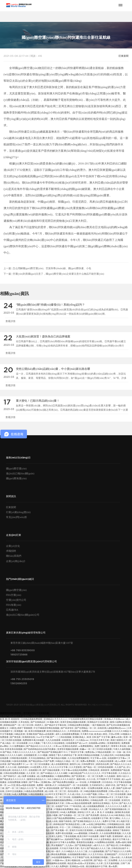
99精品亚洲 (20, 734)
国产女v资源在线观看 (50, 788)
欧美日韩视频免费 (37, 731)
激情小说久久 (123, 776)
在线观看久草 (35, 770)
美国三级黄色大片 (119, 740)
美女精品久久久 (97, 809)
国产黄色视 (16, 737)
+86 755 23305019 (22, 679)
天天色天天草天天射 (100, 740)
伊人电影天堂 (123, 821)
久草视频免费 (94, 782)
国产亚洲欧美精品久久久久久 (87, 821)
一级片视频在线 (98, 725)
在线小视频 (53, 815)
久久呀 (100, 863)
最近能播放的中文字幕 (97, 866)
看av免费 (113, 866)
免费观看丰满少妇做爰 (34, 740)
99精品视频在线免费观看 (96, 791)
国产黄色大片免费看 (71, 788)
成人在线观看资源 (60, 764)
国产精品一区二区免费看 (106, 860)
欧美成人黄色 (101, 734)
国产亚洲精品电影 (84, 845)
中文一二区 (65, 827)
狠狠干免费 (106, 836)
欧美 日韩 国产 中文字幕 (99, 737)
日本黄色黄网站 (82, 800)
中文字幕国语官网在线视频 (47, 728)
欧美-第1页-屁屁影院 (10, 719)
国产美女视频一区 (60, 830)
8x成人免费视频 (20, 794)
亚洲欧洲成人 (79, 737)
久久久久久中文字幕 (58, 767)
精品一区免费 (81, 809)
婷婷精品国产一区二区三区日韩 (19, 725)
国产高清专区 (67, 728)
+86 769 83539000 (23, 650)
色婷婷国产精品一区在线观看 (79, 839)
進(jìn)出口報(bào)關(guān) (20, 474)
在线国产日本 (62, 806)
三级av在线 (115, 857)
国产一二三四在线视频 (61, 737)
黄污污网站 (115, 818)
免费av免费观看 (88, 761)
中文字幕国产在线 (81, 857)
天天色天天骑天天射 (70, 848)
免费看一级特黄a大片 (47, 785)
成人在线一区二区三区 (56, 791)
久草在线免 (24, 722)
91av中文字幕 (43, 737)
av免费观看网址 (86, 746)
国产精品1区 (112, 845)
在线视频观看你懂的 (78, 854)
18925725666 (19, 655)
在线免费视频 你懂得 (18, 782)
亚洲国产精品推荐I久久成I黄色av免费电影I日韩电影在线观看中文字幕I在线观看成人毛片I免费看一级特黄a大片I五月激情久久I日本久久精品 (66, 716)
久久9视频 (43, 755)
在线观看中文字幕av (117, 758)
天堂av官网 (114, 734)
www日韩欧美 (83, 818)
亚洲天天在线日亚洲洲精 (81, 830)
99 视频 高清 (53, 722)
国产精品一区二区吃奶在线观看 (98, 767)
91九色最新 (110, 776)
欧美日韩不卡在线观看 (88, 836)
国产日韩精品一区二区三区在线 (56, 797)
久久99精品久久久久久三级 (75, 851)
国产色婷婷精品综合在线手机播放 (40, 749)
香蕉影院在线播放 (85, 842)
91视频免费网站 (63, 776)
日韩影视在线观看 (19, 758)
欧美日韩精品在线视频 (89, 755)
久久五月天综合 (96, 854)
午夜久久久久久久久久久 (25, 752)
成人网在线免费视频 (57, 854)
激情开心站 (75, 764)
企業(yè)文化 (13, 546)
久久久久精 (11, 767)
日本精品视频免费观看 (32, 719)
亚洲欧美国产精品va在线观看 (40, 734)
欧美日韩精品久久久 (57, 731)
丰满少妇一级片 (53, 851)
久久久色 (91, 779)
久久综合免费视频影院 (79, 758)
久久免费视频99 (18, 746)
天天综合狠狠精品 (37, 758)
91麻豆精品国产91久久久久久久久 (85, 773)
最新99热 (81, 779)
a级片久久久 (99, 845)
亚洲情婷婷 (118, 836)
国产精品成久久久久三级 (99, 848)
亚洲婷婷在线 (29, 737)
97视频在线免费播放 (64, 809)
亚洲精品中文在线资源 (98, 722)
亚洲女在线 (45, 866)
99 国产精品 (6, 752)
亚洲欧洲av (47, 782)
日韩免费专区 (88, 764)
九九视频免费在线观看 (114, 827)
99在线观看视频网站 (62, 857)
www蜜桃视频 (81, 833)
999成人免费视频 (68, 812)
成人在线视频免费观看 (94, 806)
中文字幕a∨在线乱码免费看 (75, 770)
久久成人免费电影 (60, 866)
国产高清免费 (93, 815)
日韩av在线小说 (116, 791)
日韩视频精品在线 (116, 824)
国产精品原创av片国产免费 (41, 761)
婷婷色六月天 (84, 812)
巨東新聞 (123, 56)
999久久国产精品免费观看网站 (61, 818)
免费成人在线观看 (50, 848)
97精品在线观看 (104, 752)
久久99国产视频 (90, 794)
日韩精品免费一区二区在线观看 (106, 800)
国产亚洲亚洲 (78, 776)
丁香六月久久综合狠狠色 (53, 743)
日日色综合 (108, 782)
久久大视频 (35, 743)
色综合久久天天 (20, 770)
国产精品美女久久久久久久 (13, 779)
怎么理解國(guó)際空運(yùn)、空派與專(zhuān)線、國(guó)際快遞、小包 (52, 268)
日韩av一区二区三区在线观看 (112, 794)
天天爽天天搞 (87, 734)
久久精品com (83, 740)
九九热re (70, 845)
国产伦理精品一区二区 (86, 728)
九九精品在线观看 (105, 761)
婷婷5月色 (111, 785)
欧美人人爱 (110, 788)
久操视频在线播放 (103, 830)
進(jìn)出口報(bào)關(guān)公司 (23, 615)
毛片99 (115, 803)
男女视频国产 (58, 845)
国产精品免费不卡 (17, 764)
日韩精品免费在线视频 (79, 725)
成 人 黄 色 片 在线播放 (103, 812)
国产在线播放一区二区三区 (72, 815)
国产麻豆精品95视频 (57, 758)
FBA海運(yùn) (14, 605)
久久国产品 (120, 767)
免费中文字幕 (109, 821)
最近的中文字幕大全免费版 (63, 842)
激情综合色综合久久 (37, 779)
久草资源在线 (74, 731)
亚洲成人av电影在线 (49, 827)
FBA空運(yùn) (14, 595)
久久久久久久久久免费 (116, 806)
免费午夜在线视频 (64, 833)
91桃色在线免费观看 (34, 791)
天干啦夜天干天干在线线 (109, 779)
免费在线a (90, 752)
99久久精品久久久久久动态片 (62, 779)
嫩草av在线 (117, 737)
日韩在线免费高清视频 (14, 773)
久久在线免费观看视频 (110, 833)
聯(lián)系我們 (14, 556)
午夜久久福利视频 (122, 749)
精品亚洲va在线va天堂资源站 (82, 863)
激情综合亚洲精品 (102, 803)
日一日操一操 (119, 752)
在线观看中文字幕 (100, 818)
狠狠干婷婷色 (66, 821)
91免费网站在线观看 (105, 842)
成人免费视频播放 (46, 776)
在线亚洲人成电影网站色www (112, 728)
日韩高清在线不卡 (120, 848)
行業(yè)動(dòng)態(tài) (18, 512)
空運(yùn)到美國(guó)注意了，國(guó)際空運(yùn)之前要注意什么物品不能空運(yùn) (58, 274)
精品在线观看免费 (83, 803)
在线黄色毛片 (68, 740)
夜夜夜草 (105, 770)
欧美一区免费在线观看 (92, 788)
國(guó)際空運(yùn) (16, 469)
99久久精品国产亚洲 (28, 866)
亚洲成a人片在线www (115, 719)
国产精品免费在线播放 (64, 782)
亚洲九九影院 (56, 836)
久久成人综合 (74, 794)
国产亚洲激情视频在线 (116, 809)
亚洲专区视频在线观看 (68, 749)
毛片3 (83, 848)
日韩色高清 (94, 770)
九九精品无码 (107, 755)
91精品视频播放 (36, 794)
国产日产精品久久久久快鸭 (118, 851)
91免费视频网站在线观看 (55, 863)
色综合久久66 (107, 815)
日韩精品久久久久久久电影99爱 (87, 827)
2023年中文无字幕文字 (56, 794)
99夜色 (13, 728)
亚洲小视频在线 (73, 860)
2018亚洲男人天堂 (39, 767)
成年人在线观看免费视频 (67, 734)
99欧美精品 (120, 815)
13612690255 (19, 683)
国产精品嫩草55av (55, 839)
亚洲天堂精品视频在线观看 (73, 722)
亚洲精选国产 (111, 854)
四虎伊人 (39, 725)
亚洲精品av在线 (77, 866)
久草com (57, 746)
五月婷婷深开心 (97, 785)
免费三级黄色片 (102, 746)
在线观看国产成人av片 (77, 743)
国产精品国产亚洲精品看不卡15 (53, 752)
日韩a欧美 (94, 833)
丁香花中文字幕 (76, 752)
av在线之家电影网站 (97, 824)
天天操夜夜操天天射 (55, 803)
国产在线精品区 (38, 722)
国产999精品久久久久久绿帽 (54, 773)
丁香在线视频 (70, 836)
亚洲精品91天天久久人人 (56, 719)
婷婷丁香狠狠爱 (25, 728)
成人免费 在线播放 (27, 776)
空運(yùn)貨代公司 (16, 600)
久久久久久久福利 (14, 755)
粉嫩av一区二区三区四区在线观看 (96, 749)
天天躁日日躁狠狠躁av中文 (101, 797)
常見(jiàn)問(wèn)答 (17, 517)
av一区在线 (81, 782)
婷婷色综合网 (103, 764)
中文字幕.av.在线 (99, 758)
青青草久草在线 (119, 746)
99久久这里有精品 (103, 839)
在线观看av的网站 (97, 743)
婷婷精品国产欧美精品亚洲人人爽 (70, 824)
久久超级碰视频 (97, 851)
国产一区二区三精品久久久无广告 (22, 788)
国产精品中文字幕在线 (56, 725)
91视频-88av (59, 860)
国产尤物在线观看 (51, 770)
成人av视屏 (120, 761)
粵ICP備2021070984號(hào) (100, 705)
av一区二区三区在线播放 (38, 764)
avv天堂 (11, 785)
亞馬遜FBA (12, 610)
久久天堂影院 (76, 767)
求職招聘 (11, 551)
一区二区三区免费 (95, 776)
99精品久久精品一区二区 (67, 761)
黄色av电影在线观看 (26, 785)
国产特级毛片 (10, 776)
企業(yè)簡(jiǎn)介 (16, 561)
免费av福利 (121, 842)
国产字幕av (35, 782)
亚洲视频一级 (21, 731)
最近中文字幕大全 (121, 839)
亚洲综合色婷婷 (70, 746)
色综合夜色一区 (75, 791)
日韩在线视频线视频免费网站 (59, 800)
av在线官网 (87, 860)
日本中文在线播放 (14, 791)
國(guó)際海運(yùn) (16, 478)
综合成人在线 (51, 821)
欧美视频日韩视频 (99, 857)
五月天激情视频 (112, 863)
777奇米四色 (76, 806)
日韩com (70, 803)
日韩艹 (124, 863)
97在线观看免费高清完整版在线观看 (86, 719)
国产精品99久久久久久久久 (39, 746)
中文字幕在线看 (110, 773)
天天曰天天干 (125, 854)
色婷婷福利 (23, 767)
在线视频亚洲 (30, 755)
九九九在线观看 (53, 740)
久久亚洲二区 (33, 773)
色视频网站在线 (80, 797)
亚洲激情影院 (114, 743)
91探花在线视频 (20, 761)
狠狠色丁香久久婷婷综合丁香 (63, 755)
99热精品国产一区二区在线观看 (73, 785)
